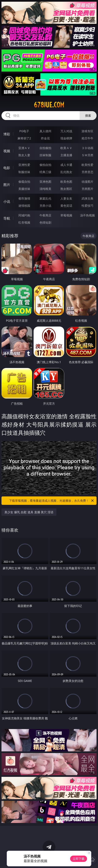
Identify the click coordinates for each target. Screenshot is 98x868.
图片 (7, 185)
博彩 (7, 134)
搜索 (88, 115)
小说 (7, 201)
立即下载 (79, 859)
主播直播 (66, 155)
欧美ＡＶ (66, 148)
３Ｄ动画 (87, 148)
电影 (7, 168)
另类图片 (87, 189)
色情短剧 (45, 222)
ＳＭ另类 (87, 155)
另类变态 (87, 172)
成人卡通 (66, 165)
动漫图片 (87, 182)
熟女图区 (66, 189)
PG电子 (24, 131)
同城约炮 (24, 215)
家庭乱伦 (45, 198)
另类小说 (45, 206)
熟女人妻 (24, 155)
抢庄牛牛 (87, 138)
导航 (7, 218)
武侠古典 (87, 198)
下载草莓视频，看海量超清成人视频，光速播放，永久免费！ (52, 501)
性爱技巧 (87, 206)
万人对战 (66, 131)
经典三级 (45, 172)
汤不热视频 (87, 215)
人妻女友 (66, 198)
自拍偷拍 (45, 148)
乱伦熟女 (66, 172)
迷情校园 (24, 206)
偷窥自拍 (24, 182)
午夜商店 (45, 215)
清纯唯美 (45, 189)
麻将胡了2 (24, 138)
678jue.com (49, 105)
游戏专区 (87, 131)
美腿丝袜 (24, 189)
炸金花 (45, 138)
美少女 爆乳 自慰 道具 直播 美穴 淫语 (29, 512)
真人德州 (45, 131)
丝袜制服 (45, 155)
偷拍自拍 (45, 165)
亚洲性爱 (24, 165)
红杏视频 (24, 222)
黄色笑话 (66, 206)
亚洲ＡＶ (24, 148)
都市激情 (24, 198)
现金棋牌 (66, 138)
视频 (7, 151)
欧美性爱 (87, 165)
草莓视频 (66, 215)
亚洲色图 (45, 182)
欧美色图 (66, 182)
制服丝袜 (24, 172)
